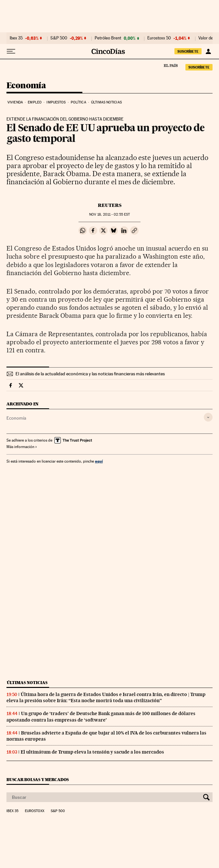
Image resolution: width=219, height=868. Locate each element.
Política (78, 102)
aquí (99, 461)
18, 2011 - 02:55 (109, 214)
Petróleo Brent (108, 38)
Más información (22, 447)
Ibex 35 (16, 38)
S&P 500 (59, 38)
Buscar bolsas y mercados (38, 780)
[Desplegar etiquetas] (208, 417)
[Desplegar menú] (11, 51)
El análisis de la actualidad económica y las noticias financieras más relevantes (90, 374)
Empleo (35, 102)
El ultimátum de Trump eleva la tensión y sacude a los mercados (92, 752)
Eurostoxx (35, 811)
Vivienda (15, 102)
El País (171, 65)
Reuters (110, 205)
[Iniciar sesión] (208, 51)
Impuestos (56, 102)
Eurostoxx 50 (159, 38)
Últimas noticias (106, 102)
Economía (26, 86)
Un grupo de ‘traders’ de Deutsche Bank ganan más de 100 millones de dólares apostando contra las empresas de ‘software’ (101, 717)
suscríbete (188, 51)
